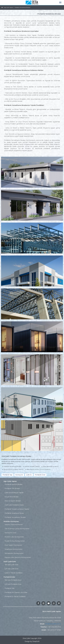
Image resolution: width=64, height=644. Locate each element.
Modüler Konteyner (11, 521)
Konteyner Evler (10, 533)
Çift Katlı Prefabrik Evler (13, 584)
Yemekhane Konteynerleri (14, 553)
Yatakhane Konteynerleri (13, 549)
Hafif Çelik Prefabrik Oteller (14, 505)
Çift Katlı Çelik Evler (12, 569)
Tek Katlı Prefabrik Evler (13, 580)
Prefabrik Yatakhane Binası (14, 513)
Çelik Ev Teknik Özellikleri (14, 573)
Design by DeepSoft (32, 641)
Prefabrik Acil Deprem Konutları (16, 592)
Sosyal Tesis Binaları (12, 497)
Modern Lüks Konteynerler (14, 537)
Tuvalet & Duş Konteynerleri (15, 541)
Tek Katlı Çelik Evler (12, 565)
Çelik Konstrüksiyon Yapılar (14, 493)
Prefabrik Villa (9, 588)
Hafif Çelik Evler (10, 562)
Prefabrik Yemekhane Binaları (15, 517)
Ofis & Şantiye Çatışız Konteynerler (17, 529)
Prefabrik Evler (9, 577)
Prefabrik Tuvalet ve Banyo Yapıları (17, 509)
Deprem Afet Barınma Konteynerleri (18, 557)
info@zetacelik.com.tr (53, 624)
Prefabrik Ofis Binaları (12, 489)
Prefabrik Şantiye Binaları (14, 484)
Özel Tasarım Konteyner (13, 545)
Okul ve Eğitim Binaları (13, 501)
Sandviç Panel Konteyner (14, 525)
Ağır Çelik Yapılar (10, 481)
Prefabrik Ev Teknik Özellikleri (15, 597)
